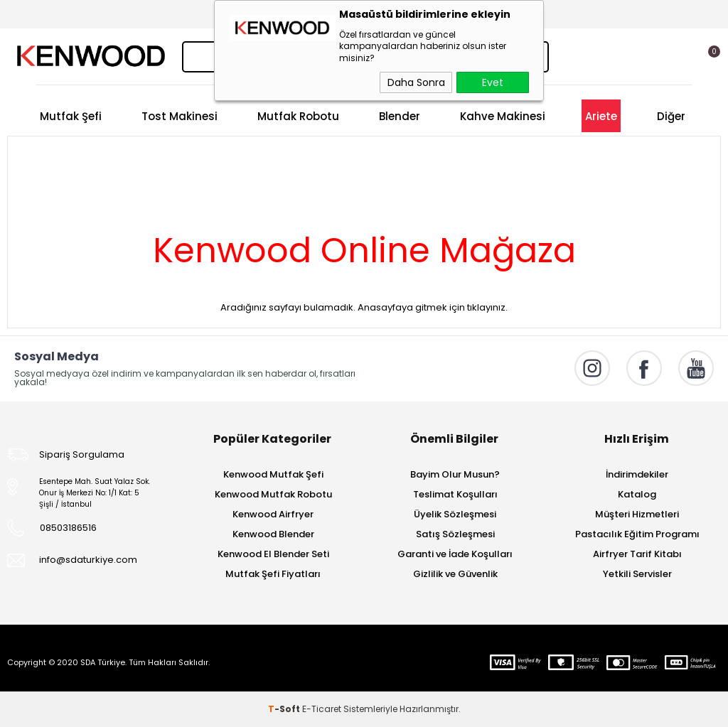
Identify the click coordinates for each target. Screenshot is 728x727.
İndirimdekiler (637, 474)
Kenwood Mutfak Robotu (273, 494)
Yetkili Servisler (637, 574)
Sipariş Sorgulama (82, 454)
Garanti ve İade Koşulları (455, 554)
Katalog (637, 494)
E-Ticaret (322, 709)
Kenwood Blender (273, 534)
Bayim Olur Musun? (455, 474)
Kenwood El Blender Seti (273, 554)
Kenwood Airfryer (273, 514)
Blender (400, 116)
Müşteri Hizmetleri (637, 514)
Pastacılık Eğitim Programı (637, 534)
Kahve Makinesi (503, 116)
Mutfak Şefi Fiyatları (273, 574)
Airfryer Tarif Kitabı (637, 554)
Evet (493, 82)
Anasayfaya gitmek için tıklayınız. (433, 307)
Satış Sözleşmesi (455, 534)
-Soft (285, 709)
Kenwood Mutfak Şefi (273, 474)
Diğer (671, 116)
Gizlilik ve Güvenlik (455, 574)
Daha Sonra (416, 82)
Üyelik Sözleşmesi (455, 514)
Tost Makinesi (180, 116)
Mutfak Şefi (71, 116)
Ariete (601, 116)
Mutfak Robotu (298, 116)
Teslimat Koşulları (455, 494)
